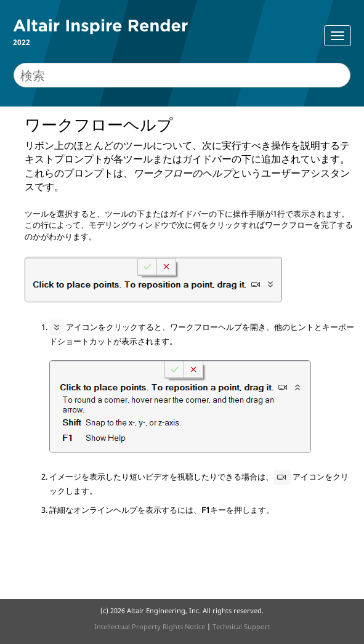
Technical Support (241, 626)
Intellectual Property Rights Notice (150, 626)
